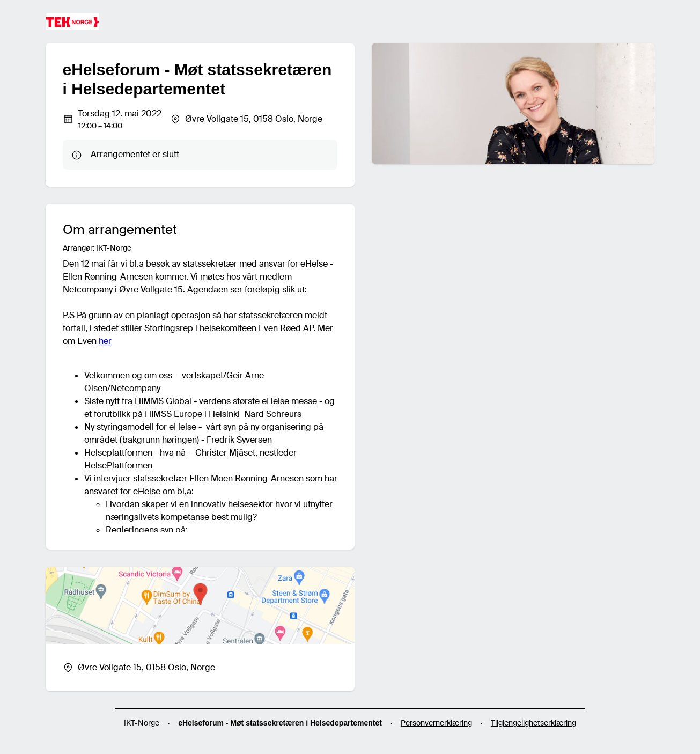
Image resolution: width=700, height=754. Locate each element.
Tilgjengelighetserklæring (533, 723)
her (105, 341)
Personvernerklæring (436, 723)
